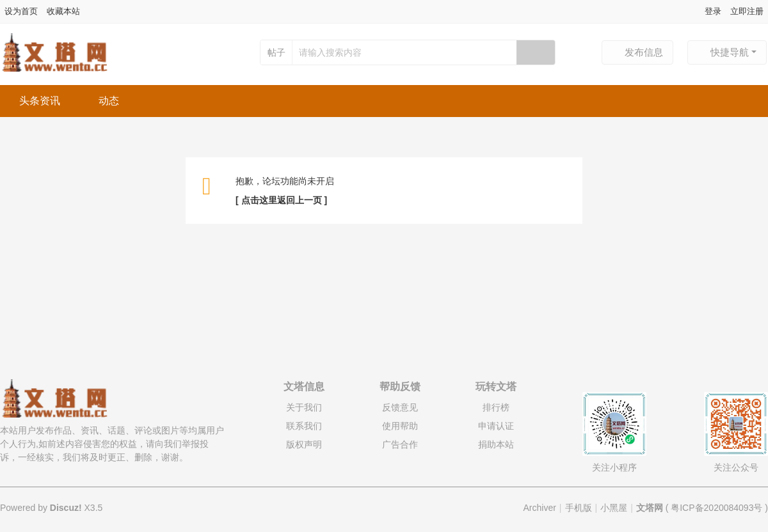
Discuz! (66, 508)
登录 (713, 11)
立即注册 (747, 11)
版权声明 (304, 444)
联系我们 (304, 426)
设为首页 (21, 11)
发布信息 (637, 52)
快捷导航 (723, 52)
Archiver (540, 508)
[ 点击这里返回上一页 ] (281, 200)
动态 (109, 101)
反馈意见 (400, 407)
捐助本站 (496, 444)
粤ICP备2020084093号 (716, 508)
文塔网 (650, 508)
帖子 (276, 52)
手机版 (579, 508)
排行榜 (496, 407)
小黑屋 (614, 508)
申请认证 (496, 426)
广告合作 (400, 444)
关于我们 (304, 407)
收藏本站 (63, 11)
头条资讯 (40, 101)
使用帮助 (400, 426)
